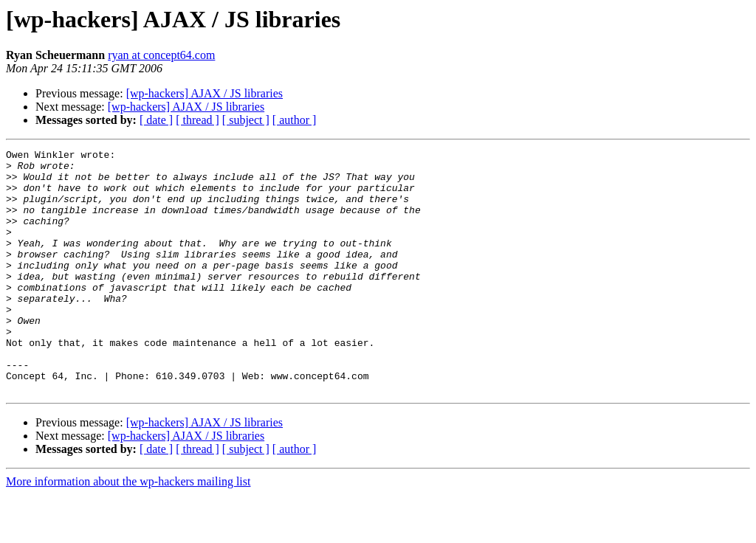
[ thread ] (197, 120)
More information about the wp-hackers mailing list (128, 530)
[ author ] (295, 120)
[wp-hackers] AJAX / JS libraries (205, 93)
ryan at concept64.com (161, 55)
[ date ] (156, 120)
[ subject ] (246, 120)
